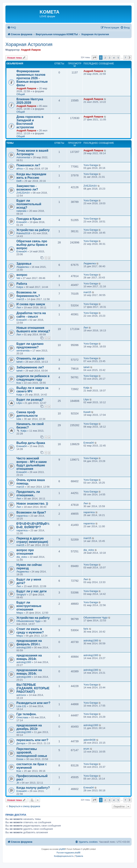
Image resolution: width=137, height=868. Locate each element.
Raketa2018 (23, 233)
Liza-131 (21, 706)
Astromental (23, 157)
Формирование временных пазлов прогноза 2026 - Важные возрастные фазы (32, 78)
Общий (21, 94)
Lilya (19, 403)
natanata (21, 211)
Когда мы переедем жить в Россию (31, 176)
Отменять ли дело (30, 358)
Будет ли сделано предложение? (30, 346)
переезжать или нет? (32, 740)
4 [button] (114, 58)
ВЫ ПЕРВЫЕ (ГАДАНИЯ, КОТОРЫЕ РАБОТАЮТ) (33, 688)
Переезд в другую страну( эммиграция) (32, 540)
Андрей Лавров (31, 50)
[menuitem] (12, 28)
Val (18, 278)
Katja (19, 395)
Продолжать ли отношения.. (28, 494)
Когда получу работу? (33, 788)
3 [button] (109, 58)
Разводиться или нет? (33, 703)
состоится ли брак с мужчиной (32, 766)
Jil (18, 783)
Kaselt (87, 412)
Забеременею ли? (30, 367)
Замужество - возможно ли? (27, 188)
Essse (20, 759)
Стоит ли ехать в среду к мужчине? (30, 631)
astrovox (21, 695)
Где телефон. (26, 714)
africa (20, 169)
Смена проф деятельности (27, 414)
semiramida (23, 351)
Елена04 (22, 222)
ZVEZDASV (23, 193)
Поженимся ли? (28, 165)
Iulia (19, 419)
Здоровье (24, 264)
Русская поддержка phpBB (68, 853)
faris (86, 629)
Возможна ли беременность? (28, 294)
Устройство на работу (33, 230)
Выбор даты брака (31, 443)
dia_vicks (22, 557)
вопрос (22, 275)
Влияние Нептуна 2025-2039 (30, 101)
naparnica (22, 516)
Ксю (19, 383)
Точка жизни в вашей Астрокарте (32, 152)
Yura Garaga (91, 165)
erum (86, 749)
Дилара (21, 743)
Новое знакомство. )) (32, 504)
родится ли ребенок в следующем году (33, 378)
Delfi (19, 181)
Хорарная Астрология (29, 44)
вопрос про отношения (25, 552)
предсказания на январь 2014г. (29, 657)
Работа (22, 284)
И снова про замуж (31, 304)
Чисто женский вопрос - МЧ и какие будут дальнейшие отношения (32, 464)
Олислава (22, 717)
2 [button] (105, 58)
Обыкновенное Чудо (29, 621)
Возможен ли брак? (31, 512)
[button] (94, 58)
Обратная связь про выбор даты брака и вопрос (32, 245)
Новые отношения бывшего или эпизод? (33, 329)
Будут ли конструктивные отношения (29, 606)
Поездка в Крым (29, 219)
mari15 (20, 299)
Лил (19, 307)
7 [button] (125, 58)
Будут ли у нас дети (31, 591)
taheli (20, 362)
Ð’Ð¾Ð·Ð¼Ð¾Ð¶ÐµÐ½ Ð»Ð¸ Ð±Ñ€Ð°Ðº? (33, 525)
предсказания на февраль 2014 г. (29, 642)
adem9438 (89, 740)
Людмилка (23, 267)
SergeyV (21, 595)
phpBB (62, 849)
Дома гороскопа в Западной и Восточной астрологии (30, 122)
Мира (20, 613)
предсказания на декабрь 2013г (29, 727)
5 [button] (118, 58)
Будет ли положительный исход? (29, 204)
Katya (20, 287)
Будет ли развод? (30, 400)
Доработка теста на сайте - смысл (31, 315)
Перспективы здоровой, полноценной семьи (32, 752)
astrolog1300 (24, 647)
